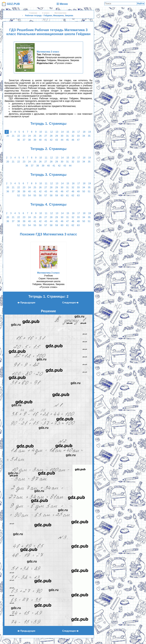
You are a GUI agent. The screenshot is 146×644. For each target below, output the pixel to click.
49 (78, 191)
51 (89, 191)
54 (29, 195)
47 (78, 140)
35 (89, 136)
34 (84, 136)
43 (57, 140)
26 (40, 136)
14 (62, 132)
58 (51, 195)
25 (35, 136)
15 (68, 132)
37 (24, 140)
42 (51, 140)
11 (46, 132)
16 (73, 132)
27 (46, 136)
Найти (141, 4)
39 (35, 140)
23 (24, 136)
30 (62, 136)
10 (41, 132)
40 (40, 140)
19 (90, 132)
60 (62, 195)
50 (84, 191)
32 (73, 136)
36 (19, 140)
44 (62, 140)
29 (57, 136)
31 (67, 136)
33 (78, 136)
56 (40, 195)
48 (73, 191)
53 (24, 195)
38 (29, 140)
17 (79, 132)
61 (67, 195)
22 (19, 136)
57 (46, 195)
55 (35, 195)
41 (46, 140)
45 (67, 140)
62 (73, 195)
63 (78, 195)
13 (57, 132)
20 (8, 136)
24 (29, 136)
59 (57, 195)
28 (51, 136)
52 (19, 195)
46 (73, 140)
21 (13, 136)
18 (84, 132)
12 (51, 132)
